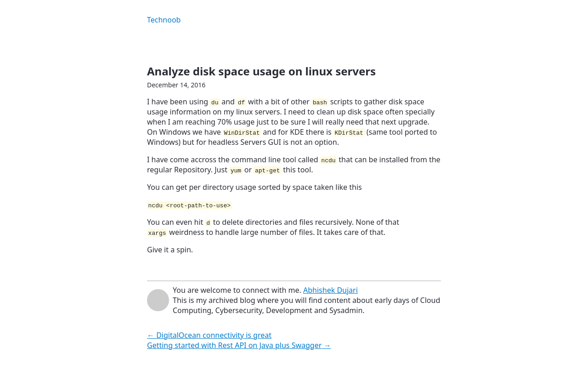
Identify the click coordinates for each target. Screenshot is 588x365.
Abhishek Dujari (331, 290)
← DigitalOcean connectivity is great (209, 335)
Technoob (164, 20)
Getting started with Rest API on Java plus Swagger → (239, 345)
